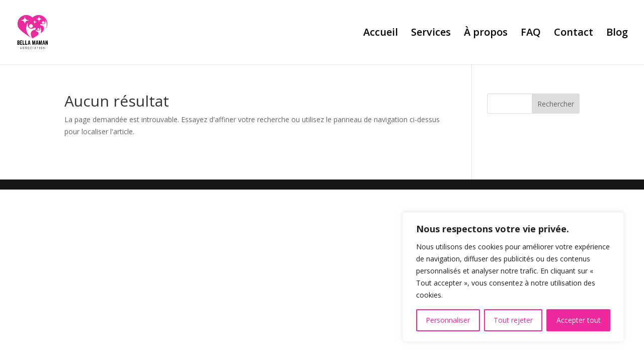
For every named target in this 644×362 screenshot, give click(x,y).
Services (431, 34)
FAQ (531, 34)
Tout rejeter (513, 320)
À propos (486, 34)
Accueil (381, 34)
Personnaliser (448, 320)
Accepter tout (579, 320)
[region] (513, 277)
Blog (617, 34)
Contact (574, 34)
